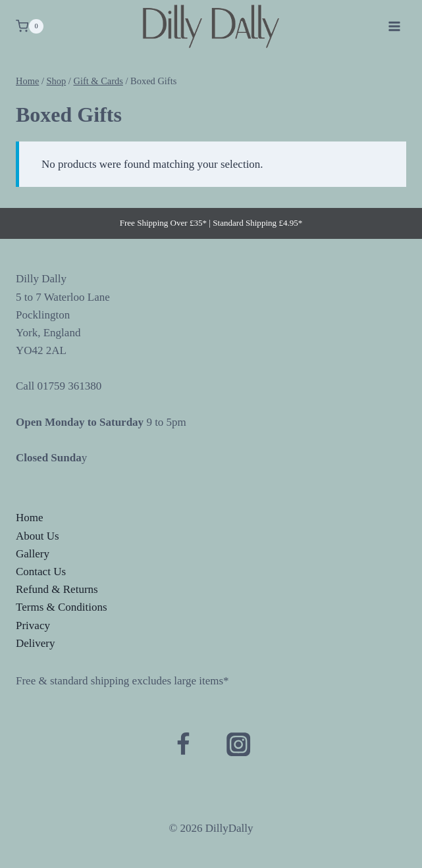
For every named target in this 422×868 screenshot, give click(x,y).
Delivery (35, 643)
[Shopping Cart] (30, 26)
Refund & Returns (57, 589)
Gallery (33, 554)
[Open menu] (394, 26)
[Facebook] (183, 745)
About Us (38, 536)
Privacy (33, 625)
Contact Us (41, 572)
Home (30, 518)
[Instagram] (239, 745)
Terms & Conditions (62, 607)
